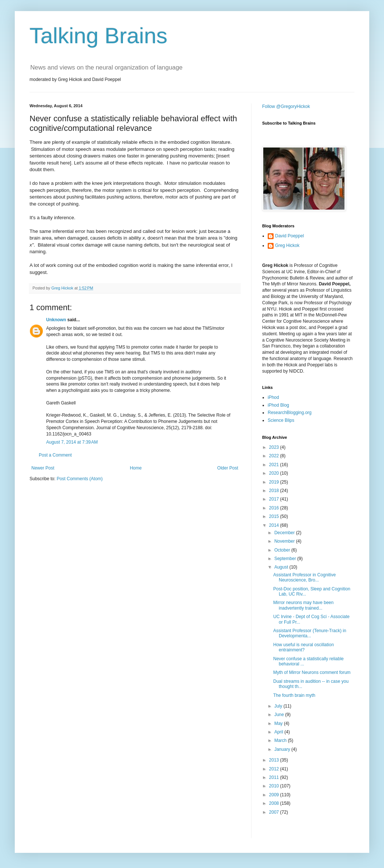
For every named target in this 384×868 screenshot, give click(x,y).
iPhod (273, 397)
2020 (275, 473)
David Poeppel (289, 236)
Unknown (56, 320)
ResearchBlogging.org (290, 413)
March (281, 740)
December (285, 533)
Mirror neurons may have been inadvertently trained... (303, 605)
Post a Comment (55, 455)
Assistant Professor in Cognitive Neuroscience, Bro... (304, 577)
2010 (275, 786)
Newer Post (43, 468)
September (286, 559)
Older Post (228, 468)
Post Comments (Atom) (80, 479)
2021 (275, 465)
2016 (275, 508)
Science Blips (281, 420)
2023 (275, 447)
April (279, 732)
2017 (275, 499)
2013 (275, 760)
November (285, 541)
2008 (275, 803)
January (283, 749)
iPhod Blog (278, 405)
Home (136, 468)
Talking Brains (99, 36)
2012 (275, 769)
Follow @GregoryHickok (286, 106)
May (279, 723)
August (282, 567)
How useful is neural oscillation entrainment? (304, 647)
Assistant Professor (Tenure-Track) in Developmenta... (310, 633)
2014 (275, 525)
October (283, 550)
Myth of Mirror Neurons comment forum (312, 672)
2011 (275, 777)
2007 (275, 812)
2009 (275, 795)
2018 (275, 491)
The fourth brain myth (294, 695)
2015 (275, 516)
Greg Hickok (287, 245)
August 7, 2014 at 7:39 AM (72, 442)
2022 (275, 456)
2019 (275, 482)
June (280, 715)
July (279, 706)
